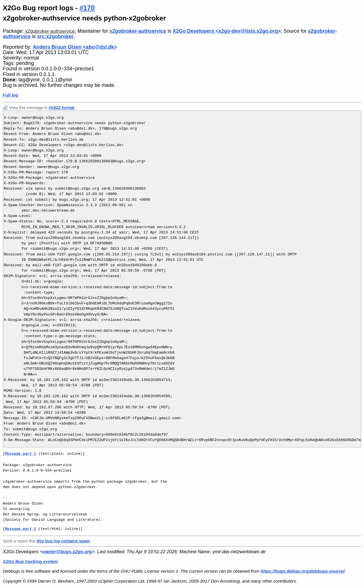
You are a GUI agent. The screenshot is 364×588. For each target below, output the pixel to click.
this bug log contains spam (63, 541)
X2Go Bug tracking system (30, 561)
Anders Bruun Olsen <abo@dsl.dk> (75, 47)
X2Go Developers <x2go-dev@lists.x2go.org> (227, 31)
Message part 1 (21, 454)
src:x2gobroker (55, 36)
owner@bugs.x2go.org (67, 552)
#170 (87, 8)
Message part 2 (21, 529)
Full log (11, 95)
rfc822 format (62, 108)
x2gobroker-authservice (50, 31)
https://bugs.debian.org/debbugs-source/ (303, 571)
